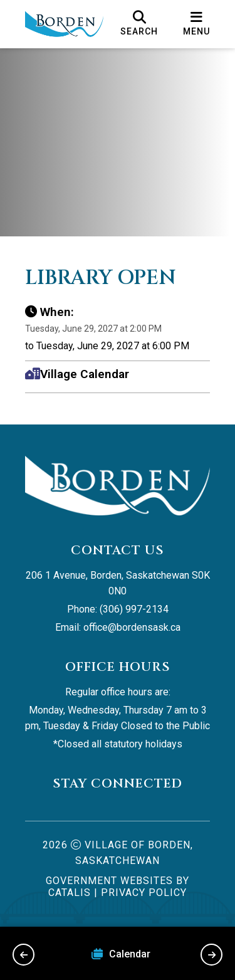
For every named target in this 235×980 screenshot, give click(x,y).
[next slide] (211, 955)
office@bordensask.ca (132, 627)
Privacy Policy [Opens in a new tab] (144, 893)
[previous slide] (23, 955)
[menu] (196, 24)
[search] (139, 24)
